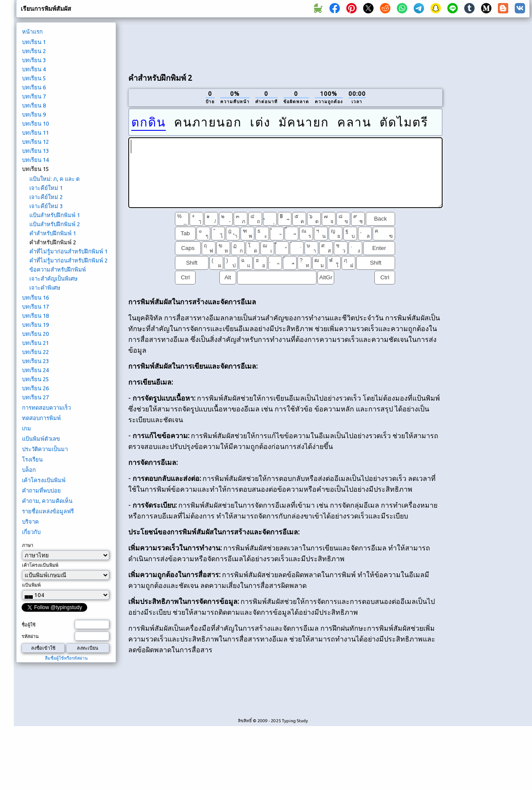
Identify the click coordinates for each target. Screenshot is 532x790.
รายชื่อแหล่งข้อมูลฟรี (48, 511)
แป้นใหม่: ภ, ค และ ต (54, 179)
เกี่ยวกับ (31, 532)
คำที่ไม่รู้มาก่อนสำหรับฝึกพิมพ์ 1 (68, 251)
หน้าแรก (32, 32)
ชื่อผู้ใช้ (28, 625)
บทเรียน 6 (34, 87)
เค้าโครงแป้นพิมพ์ (44, 480)
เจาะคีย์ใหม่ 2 (46, 197)
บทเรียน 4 (34, 69)
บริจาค (30, 521)
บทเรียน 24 (35, 370)
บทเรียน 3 (34, 60)
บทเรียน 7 (34, 96)
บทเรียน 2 (34, 51)
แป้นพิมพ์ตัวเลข (41, 439)
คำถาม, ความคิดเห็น (47, 501)
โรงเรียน (32, 459)
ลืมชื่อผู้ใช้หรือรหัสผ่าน (66, 658)
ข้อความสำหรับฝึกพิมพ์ (58, 269)
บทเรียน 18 (35, 316)
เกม (27, 428)
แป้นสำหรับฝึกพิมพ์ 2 (55, 224)
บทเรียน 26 (35, 388)
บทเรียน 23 (35, 361)
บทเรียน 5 (34, 78)
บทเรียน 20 (35, 334)
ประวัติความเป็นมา (45, 449)
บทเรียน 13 (35, 151)
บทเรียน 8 (34, 105)
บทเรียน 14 (35, 160)
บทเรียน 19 (35, 325)
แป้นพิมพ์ (31, 585)
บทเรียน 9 (34, 114)
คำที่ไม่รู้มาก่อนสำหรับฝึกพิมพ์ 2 (68, 260)
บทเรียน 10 (35, 123)
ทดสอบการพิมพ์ (41, 418)
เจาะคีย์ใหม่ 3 (46, 206)
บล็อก (29, 470)
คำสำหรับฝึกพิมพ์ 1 (53, 233)
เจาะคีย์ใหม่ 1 (46, 188)
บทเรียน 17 (35, 307)
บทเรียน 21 (35, 343)
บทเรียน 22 (35, 352)
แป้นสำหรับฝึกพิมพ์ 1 (55, 215)
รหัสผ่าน (30, 636)
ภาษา (28, 545)
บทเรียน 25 (35, 379)
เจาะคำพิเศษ (45, 288)
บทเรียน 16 (35, 297)
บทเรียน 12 (35, 142)
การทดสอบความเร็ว (46, 408)
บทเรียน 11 (35, 133)
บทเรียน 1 (34, 42)
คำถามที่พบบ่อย (41, 490)
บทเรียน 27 (35, 397)
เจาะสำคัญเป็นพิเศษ (54, 278)
